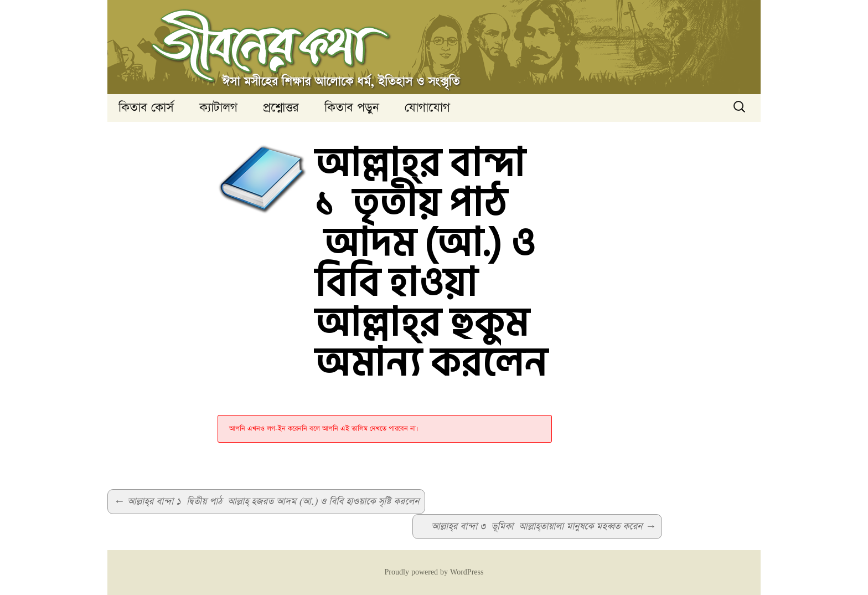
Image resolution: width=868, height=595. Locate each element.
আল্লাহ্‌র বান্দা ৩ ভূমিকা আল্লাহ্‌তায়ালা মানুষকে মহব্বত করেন (544, 527)
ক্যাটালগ (218, 108)
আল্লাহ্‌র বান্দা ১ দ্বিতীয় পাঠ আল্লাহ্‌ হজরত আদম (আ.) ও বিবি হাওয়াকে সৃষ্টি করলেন (266, 502)
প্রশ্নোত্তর (281, 108)
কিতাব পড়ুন (352, 108)
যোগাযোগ (427, 108)
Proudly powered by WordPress (434, 572)
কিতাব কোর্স (146, 108)
